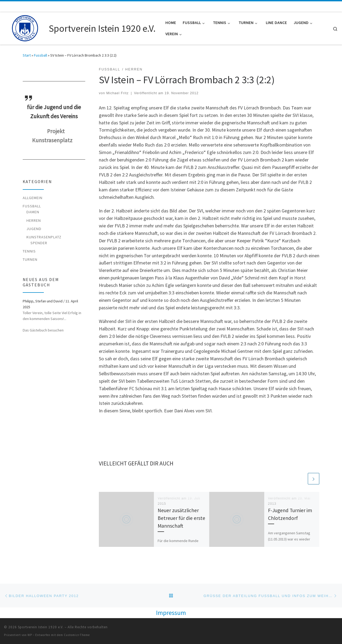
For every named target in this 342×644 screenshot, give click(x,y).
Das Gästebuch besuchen (43, 330)
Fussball (40, 55)
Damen (33, 212)
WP (30, 635)
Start (27, 55)
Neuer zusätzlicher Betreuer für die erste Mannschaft (181, 518)
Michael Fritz (118, 93)
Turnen (30, 259)
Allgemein (33, 198)
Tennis (29, 251)
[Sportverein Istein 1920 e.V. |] (25, 27)
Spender (39, 243)
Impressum (171, 613)
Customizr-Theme (77, 635)
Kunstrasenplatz (44, 237)
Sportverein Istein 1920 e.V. (41, 627)
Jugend (34, 229)
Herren (34, 220)
